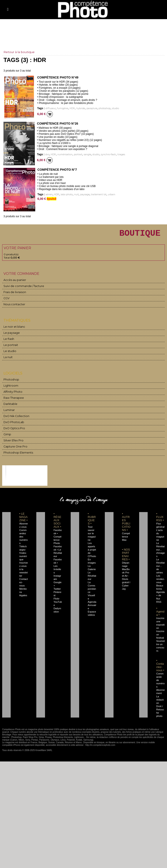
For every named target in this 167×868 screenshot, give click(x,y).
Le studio (9, 353)
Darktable (10, 406)
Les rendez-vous (160, 578)
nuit (76, 194)
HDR (71, 108)
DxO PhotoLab (13, 424)
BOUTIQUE (138, 234)
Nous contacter (13, 306)
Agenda (92, 601)
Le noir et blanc (13, 329)
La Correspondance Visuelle (92, 591)
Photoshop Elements (17, 455)
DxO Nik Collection (15, 418)
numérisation (64, 154)
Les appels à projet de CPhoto (92, 552)
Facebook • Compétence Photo (58, 539)
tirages (119, 154)
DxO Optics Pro (13, 430)
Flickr (56, 594)
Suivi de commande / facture (21, 288)
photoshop (103, 108)
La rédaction (160, 695)
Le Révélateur (92, 578)
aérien (49, 194)
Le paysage (10, 335)
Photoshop (10, 382)
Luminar (9, 412)
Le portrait (10, 347)
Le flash (8, 341)
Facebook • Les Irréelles (58, 565)
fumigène (62, 108)
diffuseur (50, 108)
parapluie (90, 108)
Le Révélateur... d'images (160, 552)
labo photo (66, 194)
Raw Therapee (13, 400)
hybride (79, 108)
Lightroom (10, 388)
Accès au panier (13, 282)
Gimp (7, 437)
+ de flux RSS (159, 598)
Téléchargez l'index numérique (24, 555)
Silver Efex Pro (12, 443)
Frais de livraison (14, 294)
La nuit (8, 359)
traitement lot (98, 194)
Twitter (57, 584)
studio (113, 108)
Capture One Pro (14, 449)
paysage (84, 194)
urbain (111, 194)
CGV (6, 300)
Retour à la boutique (19, 52)
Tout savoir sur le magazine (92, 536)
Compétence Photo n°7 (57, 170)
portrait (77, 154)
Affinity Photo (12, 394)
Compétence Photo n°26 (57, 124)
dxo (47, 154)
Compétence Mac (126, 539)
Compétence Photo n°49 (58, 77)
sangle (86, 154)
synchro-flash (106, 154)
